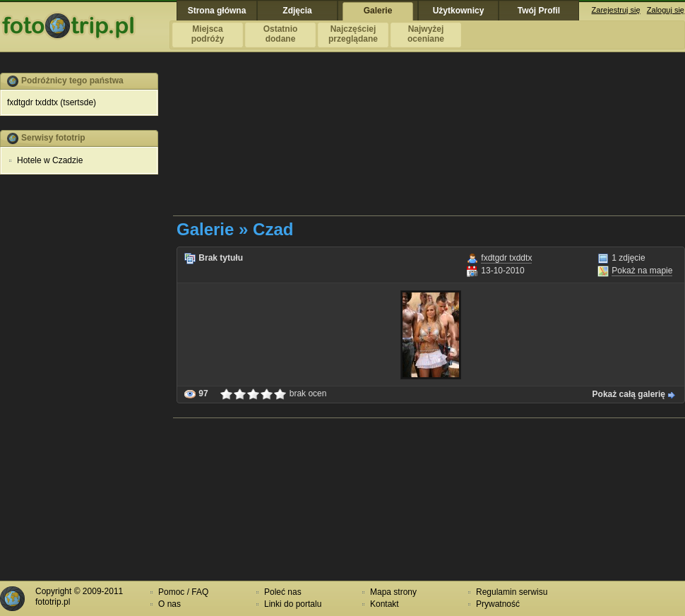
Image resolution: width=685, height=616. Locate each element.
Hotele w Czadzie (50, 160)
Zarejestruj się (616, 10)
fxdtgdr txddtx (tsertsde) (52, 102)
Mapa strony (393, 592)
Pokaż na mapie (642, 271)
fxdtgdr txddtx (506, 258)
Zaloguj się (666, 10)
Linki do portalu (293, 604)
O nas (169, 604)
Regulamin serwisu (512, 592)
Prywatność (498, 604)
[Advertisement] (245, 143)
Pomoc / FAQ (183, 592)
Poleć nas (283, 592)
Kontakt (385, 604)
